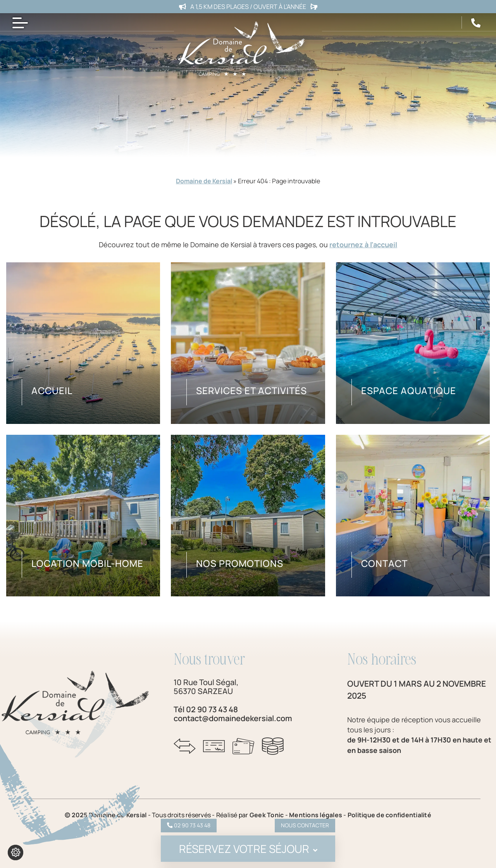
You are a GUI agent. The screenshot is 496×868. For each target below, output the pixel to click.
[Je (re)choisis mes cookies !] (15, 852)
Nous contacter (305, 825)
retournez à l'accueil (363, 245)
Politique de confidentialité (389, 815)
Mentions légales (316, 815)
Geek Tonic (267, 815)
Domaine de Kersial (204, 181)
